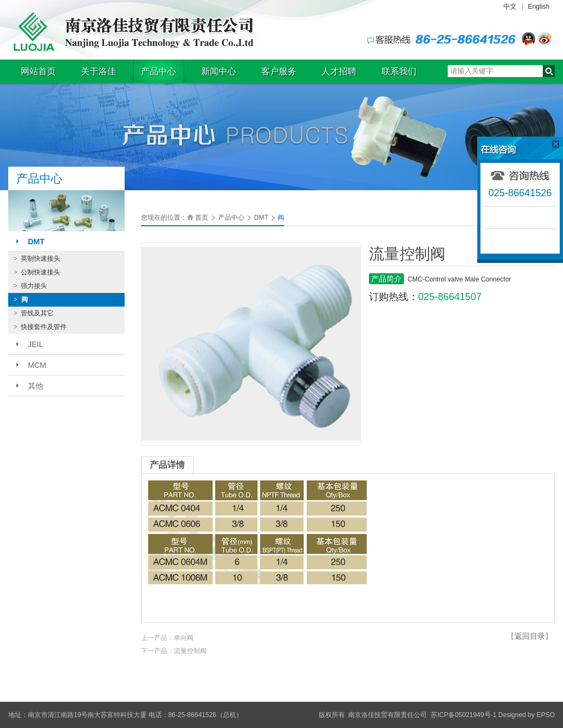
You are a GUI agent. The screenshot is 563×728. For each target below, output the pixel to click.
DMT (36, 242)
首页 (202, 218)
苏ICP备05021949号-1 (464, 715)
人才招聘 (339, 71)
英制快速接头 (37, 259)
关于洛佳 (98, 71)
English (539, 7)
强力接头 (30, 286)
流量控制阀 (190, 651)
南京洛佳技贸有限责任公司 (131, 32)
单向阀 (184, 638)
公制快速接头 (37, 272)
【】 (530, 636)
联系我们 (399, 71)
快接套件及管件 (40, 327)
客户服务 (279, 71)
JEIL (36, 344)
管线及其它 (34, 313)
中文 (510, 7)
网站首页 (38, 71)
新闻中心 (219, 71)
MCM (37, 365)
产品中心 (159, 71)
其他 (36, 386)
